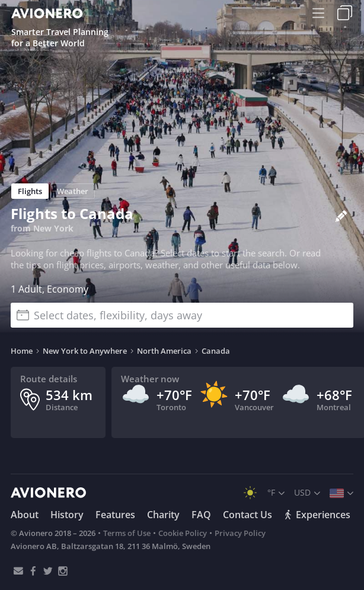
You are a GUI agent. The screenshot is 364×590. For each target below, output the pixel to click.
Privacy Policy (240, 533)
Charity (163, 515)
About (25, 515)
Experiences (317, 515)
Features (115, 515)
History (67, 515)
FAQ (201, 515)
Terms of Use (127, 533)
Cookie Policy (183, 533)
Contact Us (248, 515)
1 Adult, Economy (50, 289)
